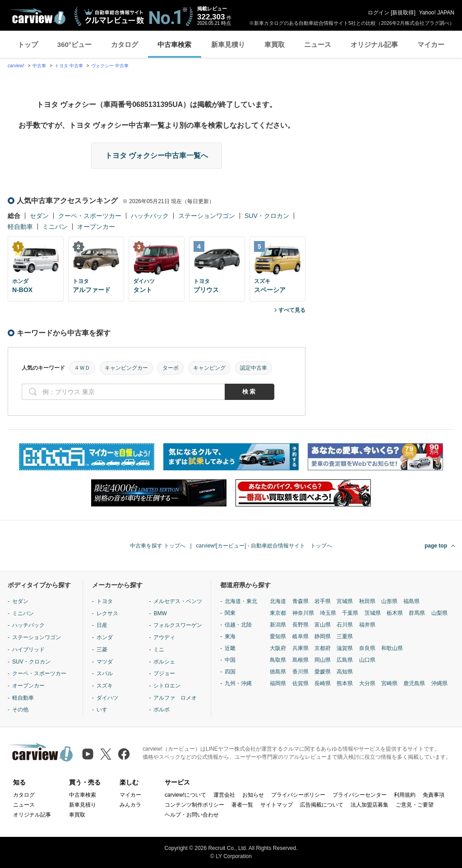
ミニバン (55, 227)
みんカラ (130, 805)
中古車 (39, 66)
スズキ (105, 686)
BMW (160, 613)
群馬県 (417, 613)
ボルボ (162, 710)
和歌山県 (392, 648)
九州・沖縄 (238, 683)
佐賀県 (300, 683)
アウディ (164, 637)
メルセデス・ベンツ (178, 601)
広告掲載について (322, 805)
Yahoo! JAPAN (437, 13)
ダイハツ (107, 698)
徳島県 (278, 672)
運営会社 (224, 795)
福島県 (411, 601)
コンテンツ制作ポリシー (194, 805)
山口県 (367, 660)
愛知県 (278, 636)
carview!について (185, 795)
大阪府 (278, 648)
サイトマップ (277, 805)
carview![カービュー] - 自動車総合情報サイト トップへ (264, 546)
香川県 (300, 672)
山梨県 (439, 613)
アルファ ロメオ (175, 698)
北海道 (278, 601)
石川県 (345, 625)
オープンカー (96, 227)
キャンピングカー (126, 368)
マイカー (431, 44)
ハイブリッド (28, 650)
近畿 (230, 648)
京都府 (323, 648)
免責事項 (434, 795)
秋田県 (367, 601)
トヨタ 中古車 (69, 66)
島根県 (300, 660)
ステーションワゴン (207, 216)
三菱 (102, 650)
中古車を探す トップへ (158, 546)
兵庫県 (300, 648)
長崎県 (323, 683)
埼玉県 (328, 613)
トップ (28, 44)
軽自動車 (20, 227)
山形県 (389, 601)
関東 (230, 613)
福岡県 (278, 683)
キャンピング (209, 368)
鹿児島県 (414, 683)
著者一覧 (242, 805)
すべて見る (292, 310)
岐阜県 (300, 636)
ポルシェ (164, 662)
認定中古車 (254, 368)
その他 (20, 710)
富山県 (323, 625)
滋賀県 (345, 648)
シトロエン (167, 686)
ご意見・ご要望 (415, 805)
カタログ (125, 44)
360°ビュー (74, 44)
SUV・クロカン (267, 216)
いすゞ (105, 710)
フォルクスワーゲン (178, 625)
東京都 (278, 613)
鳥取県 (278, 660)
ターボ (171, 368)
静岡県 (323, 636)
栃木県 (395, 613)
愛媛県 (323, 672)
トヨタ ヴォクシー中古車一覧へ (157, 155)
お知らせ (253, 795)
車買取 (275, 44)
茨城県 (373, 613)
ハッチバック (150, 216)
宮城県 (345, 601)
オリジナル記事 (374, 44)
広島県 (345, 660)
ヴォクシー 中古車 (110, 66)
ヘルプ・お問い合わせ (192, 815)
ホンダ (105, 637)
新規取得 (403, 13)
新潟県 (278, 625)
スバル (105, 673)
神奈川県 (303, 613)
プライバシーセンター (360, 795)
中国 (230, 660)
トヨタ (105, 601)
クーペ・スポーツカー (90, 216)
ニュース (318, 44)
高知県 (345, 672)
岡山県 (323, 660)
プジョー (164, 673)
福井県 (367, 625)
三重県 (345, 636)
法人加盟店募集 (370, 805)
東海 (230, 636)
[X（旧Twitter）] (106, 754)
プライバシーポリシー (298, 795)
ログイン (379, 13)
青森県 (300, 601)
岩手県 (323, 601)
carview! (16, 66)
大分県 (367, 683)
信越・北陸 (238, 625)
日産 (102, 625)
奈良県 (367, 648)
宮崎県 (389, 683)
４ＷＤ (82, 368)
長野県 (300, 625)
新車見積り (228, 44)
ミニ (159, 650)
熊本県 (345, 683)
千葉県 (350, 613)
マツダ (105, 662)
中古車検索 (174, 44)
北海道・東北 (241, 601)
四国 (230, 672)
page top (436, 546)
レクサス (107, 613)
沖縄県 (439, 683)
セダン (39, 216)
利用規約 (405, 795)
